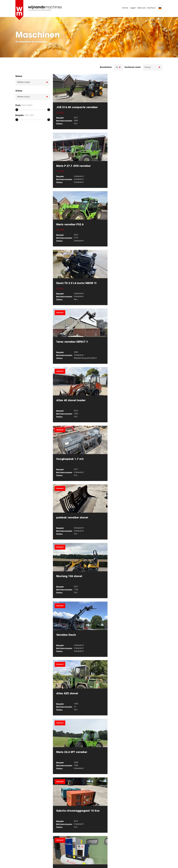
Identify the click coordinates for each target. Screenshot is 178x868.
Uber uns (141, 9)
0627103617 (98, 839)
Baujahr (20, 115)
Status (19, 91)
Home (125, 9)
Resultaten (106, 67)
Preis (18, 105)
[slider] (17, 110)
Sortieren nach (133, 67)
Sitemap (19, 864)
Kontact (151, 9)
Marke (19, 76)
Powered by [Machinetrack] (149, 864)
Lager (133, 9)
